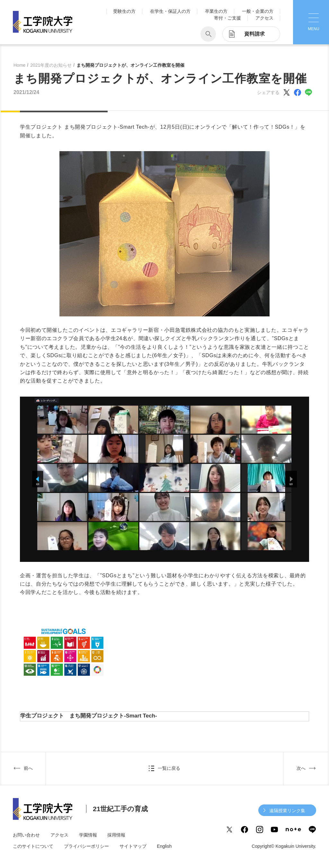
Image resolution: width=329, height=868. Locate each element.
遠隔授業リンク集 (287, 811)
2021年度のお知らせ (51, 65)
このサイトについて (33, 846)
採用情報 (116, 835)
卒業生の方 (216, 11)
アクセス (264, 18)
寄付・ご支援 (227, 18)
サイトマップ (133, 846)
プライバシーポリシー (86, 846)
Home (19, 65)
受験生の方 (124, 11)
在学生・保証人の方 (170, 11)
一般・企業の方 (258, 11)
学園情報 (88, 835)
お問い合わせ (26, 835)
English (164, 846)
